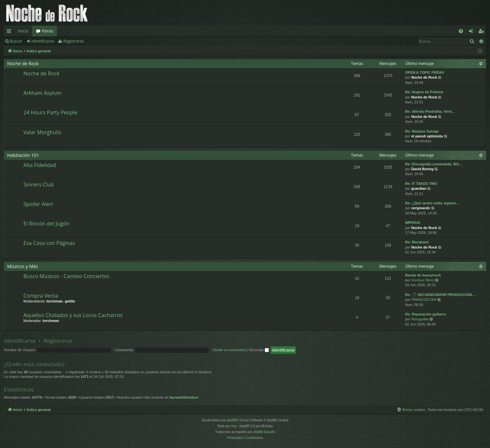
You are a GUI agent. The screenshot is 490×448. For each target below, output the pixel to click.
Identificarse (43, 41)
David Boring (422, 169)
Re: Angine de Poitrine (424, 92)
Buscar (16, 41)
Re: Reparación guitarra (425, 314)
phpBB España (264, 432)
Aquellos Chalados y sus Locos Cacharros (73, 315)
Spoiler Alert (38, 204)
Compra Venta (41, 296)
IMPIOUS (413, 223)
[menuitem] (461, 31)
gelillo (70, 301)
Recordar (259, 350)
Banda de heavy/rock (423, 275)
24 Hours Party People (50, 112)
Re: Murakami (417, 242)
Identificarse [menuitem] (473, 32)
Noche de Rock (23, 64)
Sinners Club (39, 185)
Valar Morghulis (42, 132)
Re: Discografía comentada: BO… (434, 164)
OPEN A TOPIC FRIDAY (425, 72)
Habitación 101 (23, 155)
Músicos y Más (23, 266)
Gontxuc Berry (423, 280)
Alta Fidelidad (40, 165)
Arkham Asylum (42, 93)
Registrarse (74, 41)
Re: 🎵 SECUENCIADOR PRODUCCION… (440, 295)
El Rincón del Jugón (46, 224)
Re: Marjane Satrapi (422, 131)
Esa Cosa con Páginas (49, 243)
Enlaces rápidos (10, 32)
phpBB (232, 420)
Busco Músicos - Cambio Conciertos (66, 276)
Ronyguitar (420, 319)
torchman (55, 301)
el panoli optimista (427, 136)
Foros (47, 31)
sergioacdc (421, 208)
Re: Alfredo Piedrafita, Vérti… (430, 111)
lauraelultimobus (184, 397)
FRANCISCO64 (424, 300)
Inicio (23, 31)
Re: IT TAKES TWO (421, 184)
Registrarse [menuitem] (483, 32)
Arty (234, 426)
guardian (419, 188)
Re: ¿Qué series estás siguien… (432, 203)
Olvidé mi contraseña (229, 350)
